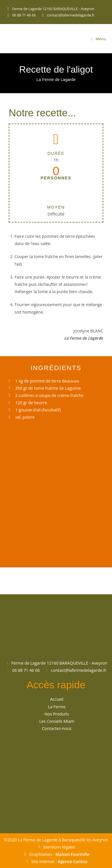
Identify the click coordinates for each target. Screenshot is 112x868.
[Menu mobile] (99, 39)
